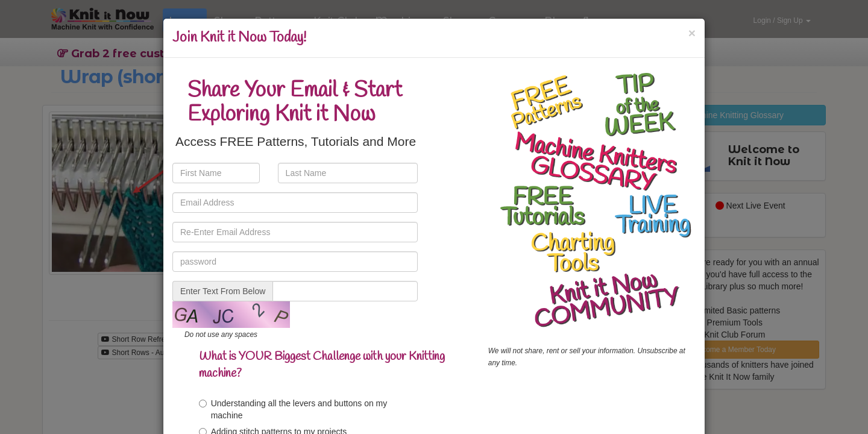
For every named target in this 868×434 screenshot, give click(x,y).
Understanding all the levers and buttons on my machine (293, 409)
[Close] (692, 33)
